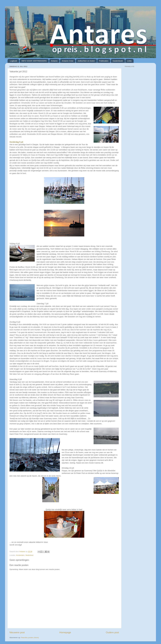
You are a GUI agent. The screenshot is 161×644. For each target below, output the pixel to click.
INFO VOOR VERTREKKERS (34, 61)
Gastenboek (118, 61)
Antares (54, 61)
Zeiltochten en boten (86, 61)
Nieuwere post (17, 632)
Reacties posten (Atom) (30, 638)
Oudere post (112, 632)
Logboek (14, 61)
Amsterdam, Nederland (25, 555)
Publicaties (104, 61)
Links (129, 61)
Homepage (65, 632)
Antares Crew (68, 61)
